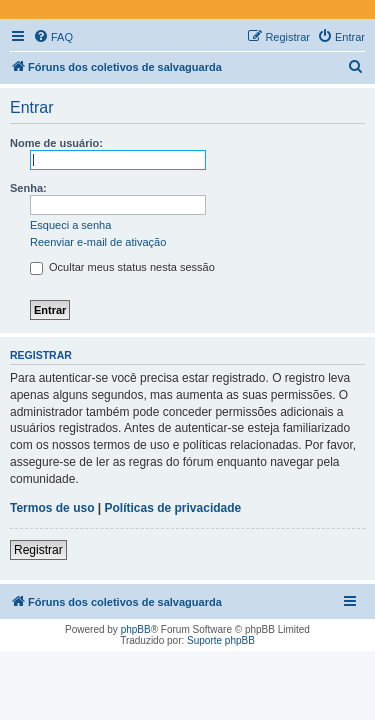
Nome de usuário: (56, 143)
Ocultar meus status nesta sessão (122, 267)
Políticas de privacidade (173, 508)
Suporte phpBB (221, 640)
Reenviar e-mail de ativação (98, 242)
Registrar (38, 550)
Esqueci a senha (70, 225)
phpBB (136, 629)
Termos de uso (52, 508)
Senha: (28, 188)
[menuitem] (53, 37)
